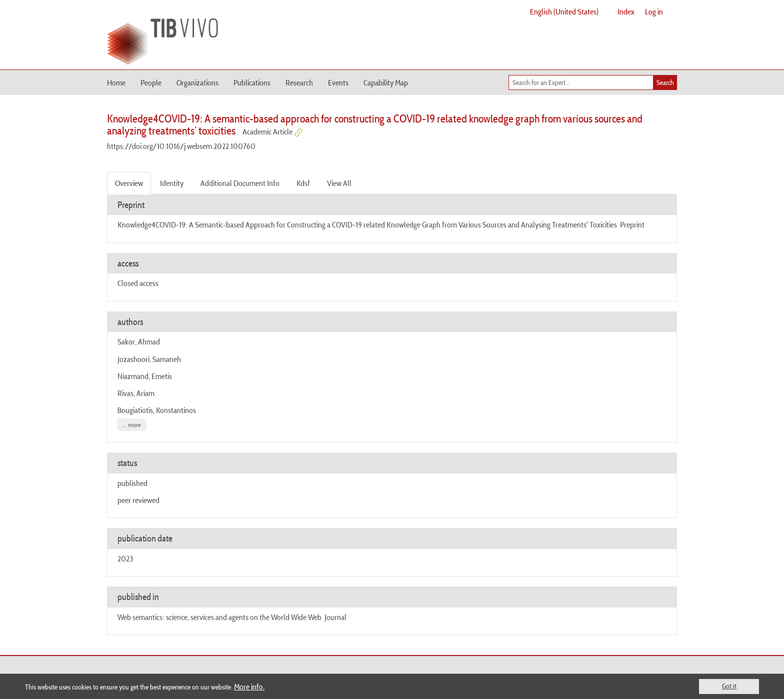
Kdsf (303, 183)
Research (299, 82)
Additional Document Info (240, 183)
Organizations (197, 82)
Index (626, 11)
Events (338, 82)
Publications (252, 82)
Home (116, 82)
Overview (129, 183)
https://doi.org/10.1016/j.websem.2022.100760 (181, 146)
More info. (249, 686)
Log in (654, 11)
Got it (729, 686)
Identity (172, 183)
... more (131, 425)
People (151, 82)
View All (339, 183)
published (132, 483)
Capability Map (386, 82)
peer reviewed (138, 500)
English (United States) (564, 11)
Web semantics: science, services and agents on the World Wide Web (219, 617)
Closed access (138, 283)
